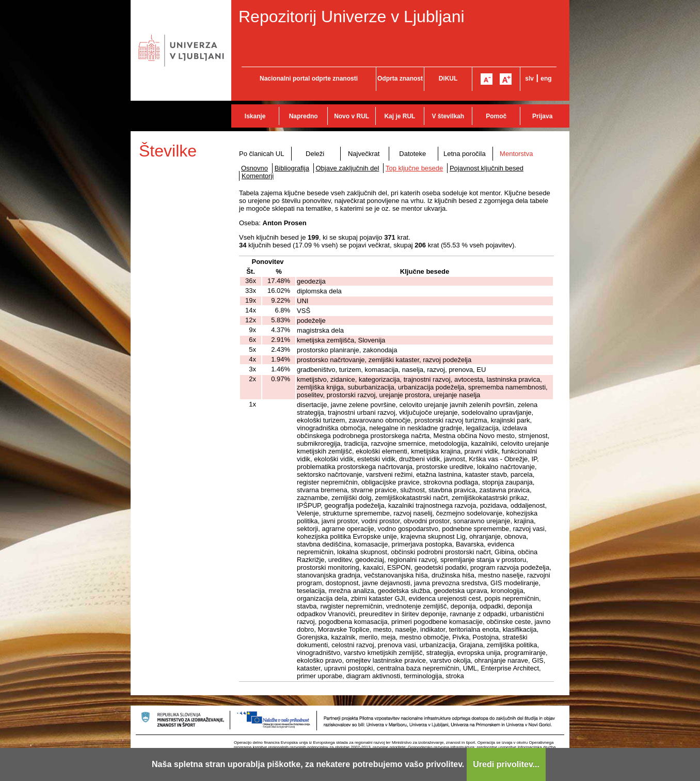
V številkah (448, 116)
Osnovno (254, 168)
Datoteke (412, 154)
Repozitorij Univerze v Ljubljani (352, 17)
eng (546, 79)
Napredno (304, 116)
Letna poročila (465, 154)
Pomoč (496, 116)
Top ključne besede (414, 168)
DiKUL (448, 79)
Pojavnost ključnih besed (487, 168)
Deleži (315, 154)
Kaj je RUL (400, 116)
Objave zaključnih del (348, 168)
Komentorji (258, 176)
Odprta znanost (400, 79)
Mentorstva (516, 154)
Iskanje (255, 116)
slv (529, 79)
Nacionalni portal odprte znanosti (309, 79)
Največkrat (364, 154)
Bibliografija (292, 168)
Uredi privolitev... (506, 764)
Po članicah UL (261, 154)
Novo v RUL (352, 116)
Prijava (542, 116)
